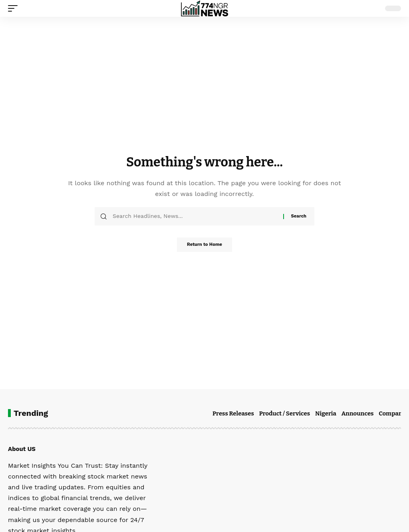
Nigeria (326, 413)
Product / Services (285, 413)
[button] (15, 8)
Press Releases (233, 413)
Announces (358, 413)
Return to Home (204, 245)
